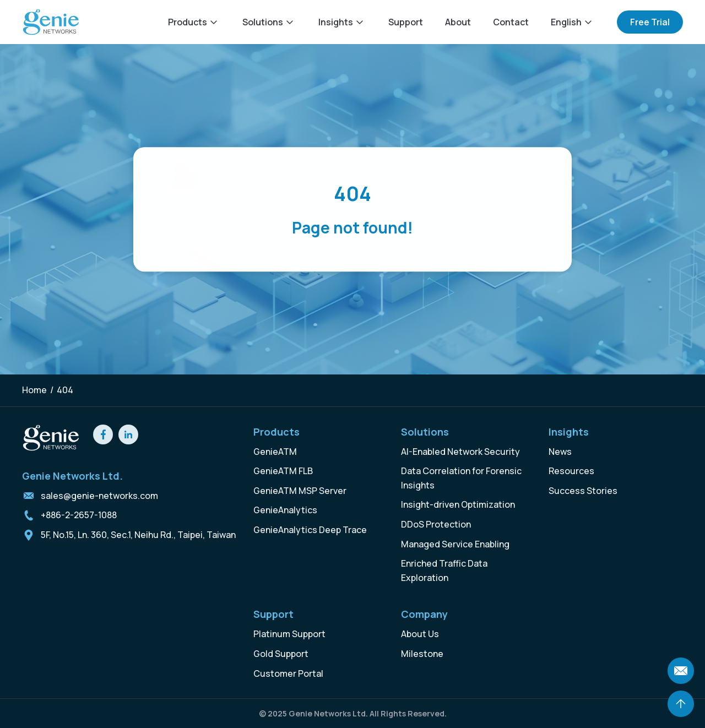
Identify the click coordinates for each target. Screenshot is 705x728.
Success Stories (583, 491)
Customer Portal (288, 673)
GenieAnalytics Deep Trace (310, 530)
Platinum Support (289, 634)
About (458, 22)
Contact (511, 22)
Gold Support (281, 654)
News (560, 452)
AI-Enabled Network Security (460, 452)
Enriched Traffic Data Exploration (444, 571)
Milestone (422, 654)
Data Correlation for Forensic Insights (461, 478)
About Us (420, 634)
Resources (571, 471)
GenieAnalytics (285, 510)
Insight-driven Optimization (458, 504)
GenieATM (275, 452)
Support (406, 22)
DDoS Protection (436, 524)
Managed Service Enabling (455, 544)
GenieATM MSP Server (300, 491)
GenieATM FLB (283, 471)
